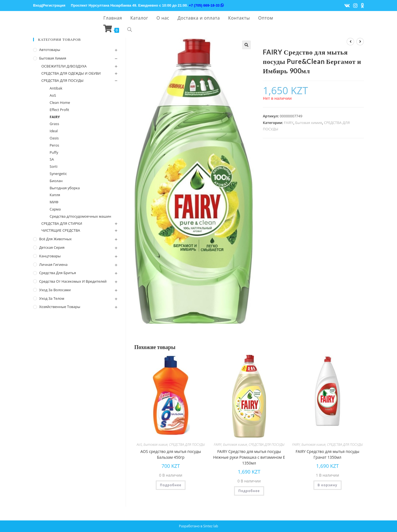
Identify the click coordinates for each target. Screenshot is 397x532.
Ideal (54, 131)
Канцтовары (50, 256)
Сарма (55, 209)
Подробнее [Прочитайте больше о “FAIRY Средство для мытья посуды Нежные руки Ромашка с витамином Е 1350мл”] (249, 491)
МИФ (54, 202)
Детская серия (52, 247)
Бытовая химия (309, 123)
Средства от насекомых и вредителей (73, 281)
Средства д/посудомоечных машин (80, 216)
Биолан (56, 181)
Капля (55, 195)
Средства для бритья (57, 273)
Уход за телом (52, 298)
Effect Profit (59, 110)
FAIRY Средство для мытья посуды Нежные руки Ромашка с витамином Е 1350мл (249, 457)
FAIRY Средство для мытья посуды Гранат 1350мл (327, 454)
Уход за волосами (55, 290)
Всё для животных (55, 239)
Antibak (56, 88)
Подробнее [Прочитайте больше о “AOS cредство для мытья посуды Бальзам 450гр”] (171, 485)
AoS (139, 445)
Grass (54, 124)
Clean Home (60, 102)
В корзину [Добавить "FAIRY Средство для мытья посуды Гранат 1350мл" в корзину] (328, 485)
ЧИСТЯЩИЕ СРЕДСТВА (61, 230)
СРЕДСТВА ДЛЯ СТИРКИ (62, 223)
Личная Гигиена (53, 264)
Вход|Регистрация (49, 5)
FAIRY (289, 123)
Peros (54, 145)
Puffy (54, 152)
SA (52, 159)
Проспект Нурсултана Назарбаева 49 (104, 5)
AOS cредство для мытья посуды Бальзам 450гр (171, 454)
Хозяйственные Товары (60, 307)
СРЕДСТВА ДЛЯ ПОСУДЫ (187, 445)
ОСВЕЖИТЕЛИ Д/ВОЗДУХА (64, 66)
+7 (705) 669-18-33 (206, 5)
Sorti (53, 166)
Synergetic (58, 174)
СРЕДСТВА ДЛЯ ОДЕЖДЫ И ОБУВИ (71, 73)
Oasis (54, 138)
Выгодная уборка (65, 188)
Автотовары (50, 50)
